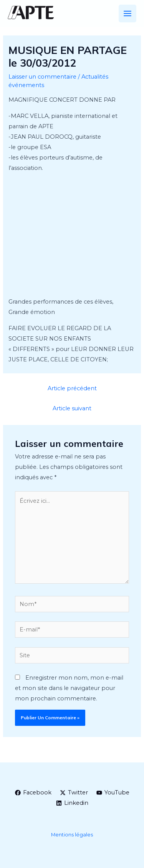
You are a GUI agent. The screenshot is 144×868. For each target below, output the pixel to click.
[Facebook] (33, 793)
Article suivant (72, 408)
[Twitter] (74, 793)
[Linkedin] (72, 803)
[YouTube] (113, 793)
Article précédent (72, 388)
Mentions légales (72, 835)
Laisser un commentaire (42, 77)
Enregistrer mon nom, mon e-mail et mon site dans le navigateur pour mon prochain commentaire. (69, 688)
